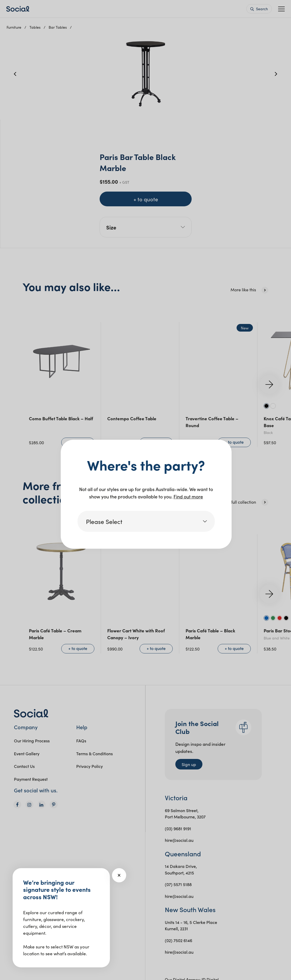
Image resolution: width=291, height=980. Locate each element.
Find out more (188, 496)
